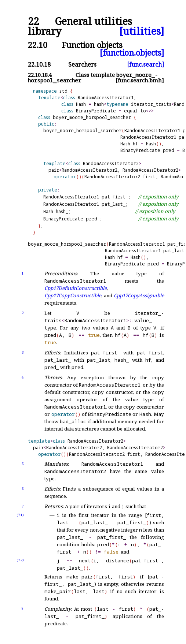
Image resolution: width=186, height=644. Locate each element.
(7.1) (20, 515)
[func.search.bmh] (140, 80)
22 (33, 21)
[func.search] (145, 64)
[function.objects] (132, 53)
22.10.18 (39, 64)
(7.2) (20, 560)
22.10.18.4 (40, 75)
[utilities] (142, 31)
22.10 (38, 45)
